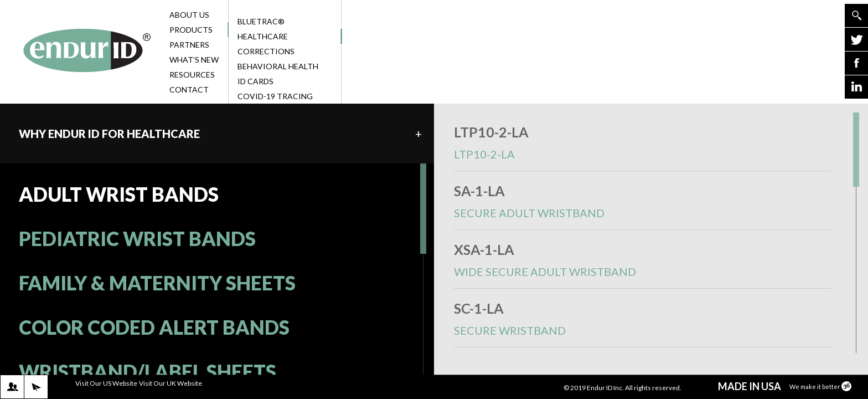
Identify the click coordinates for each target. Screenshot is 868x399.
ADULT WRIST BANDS (119, 194)
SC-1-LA (643, 323)
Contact (198, 89)
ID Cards (255, 81)
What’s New (198, 60)
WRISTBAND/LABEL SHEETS (148, 371)
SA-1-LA (643, 206)
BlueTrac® (261, 21)
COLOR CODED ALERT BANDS (154, 327)
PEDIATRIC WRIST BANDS (137, 238)
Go (856, 16)
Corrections (266, 51)
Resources (198, 75)
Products (198, 30)
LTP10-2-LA (643, 147)
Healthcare (288, 36)
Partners (198, 45)
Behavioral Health (278, 66)
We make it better (820, 386)
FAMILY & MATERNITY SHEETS (157, 283)
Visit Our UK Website (170, 383)
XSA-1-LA (643, 265)
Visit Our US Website (106, 383)
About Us (198, 15)
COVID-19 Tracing (275, 96)
